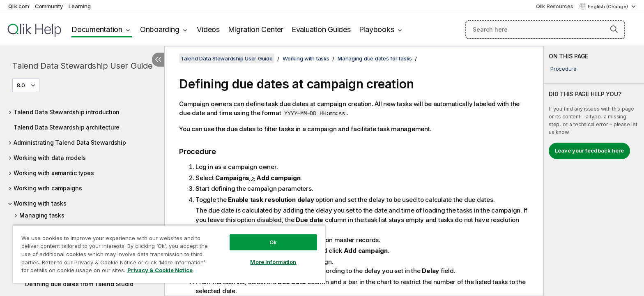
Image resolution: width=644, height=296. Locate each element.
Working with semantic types (54, 173)
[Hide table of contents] (158, 60)
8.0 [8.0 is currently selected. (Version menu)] (22, 85)
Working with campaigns (48, 188)
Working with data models (50, 158)
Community (49, 6)
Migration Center (256, 29)
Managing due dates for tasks (375, 58)
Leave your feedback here (589, 150)
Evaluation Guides (321, 29)
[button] (614, 29)
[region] (169, 254)
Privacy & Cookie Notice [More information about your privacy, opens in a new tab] (160, 270)
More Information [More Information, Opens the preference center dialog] (273, 262)
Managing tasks (42, 215)
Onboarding (160, 29)
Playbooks (377, 29)
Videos (208, 29)
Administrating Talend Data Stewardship (70, 142)
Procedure (563, 69)
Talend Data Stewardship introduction (67, 112)
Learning (79, 6)
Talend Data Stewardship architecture (67, 127)
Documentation (97, 29)
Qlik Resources (555, 6)
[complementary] (594, 171)
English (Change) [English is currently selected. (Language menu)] (608, 7)
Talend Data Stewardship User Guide (83, 66)
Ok (273, 242)
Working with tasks (40, 203)
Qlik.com (19, 6)
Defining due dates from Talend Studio (79, 284)
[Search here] (545, 30)
